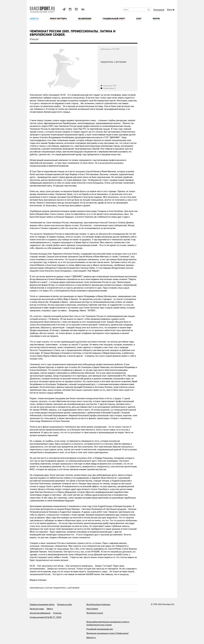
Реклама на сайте (65, 604)
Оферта (50, 609)
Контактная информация (40, 613)
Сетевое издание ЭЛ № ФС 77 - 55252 (46, 617)
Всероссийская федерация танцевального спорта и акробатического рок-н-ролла (108, 623)
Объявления (85, 19)
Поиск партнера (58, 19)
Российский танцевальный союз (100, 629)
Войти (170, 10)
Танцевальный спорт (114, 19)
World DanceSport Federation (98, 604)
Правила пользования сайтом (42, 604)
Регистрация (159, 10)
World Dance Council (95, 613)
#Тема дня (34, 39)
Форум (156, 19)
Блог (139, 19)
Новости (34, 19)
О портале (57, 613)
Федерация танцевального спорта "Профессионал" (108, 633)
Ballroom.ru (91, 638)
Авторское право (37, 609)
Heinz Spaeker (92, 609)
